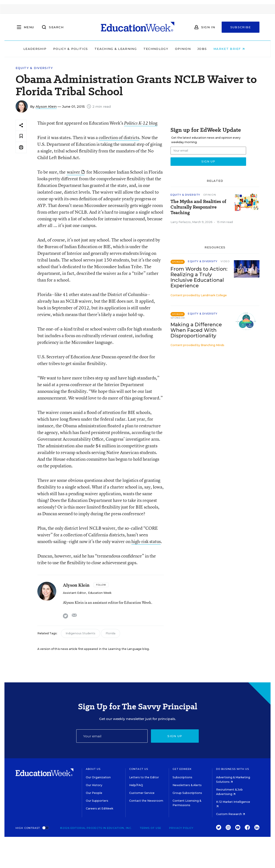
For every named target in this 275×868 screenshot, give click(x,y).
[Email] (112, 736)
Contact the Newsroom (146, 801)
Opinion (186, 49)
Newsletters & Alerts (187, 785)
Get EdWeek (182, 769)
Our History (94, 785)
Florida (110, 633)
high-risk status (146, 541)
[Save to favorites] (21, 136)
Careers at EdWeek (99, 808)
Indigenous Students (80, 633)
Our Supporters (97, 801)
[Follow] (101, 585)
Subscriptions (182, 777)
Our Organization (98, 777)
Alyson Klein (46, 106)
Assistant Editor (74, 593)
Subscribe (241, 27)
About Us (93, 769)
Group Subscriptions (187, 793)
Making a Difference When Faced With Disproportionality (196, 330)
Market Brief (233, 49)
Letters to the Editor (144, 777)
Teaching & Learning (119, 49)
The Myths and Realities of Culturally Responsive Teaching (198, 207)
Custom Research (231, 814)
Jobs (206, 49)
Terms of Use (151, 828)
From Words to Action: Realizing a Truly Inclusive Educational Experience (199, 277)
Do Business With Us (233, 769)
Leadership (38, 49)
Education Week (100, 593)
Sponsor (178, 318)
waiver (76, 172)
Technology (159, 49)
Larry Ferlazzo (181, 222)
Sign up (175, 736)
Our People (94, 793)
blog (141, 123)
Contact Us (139, 769)
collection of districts (119, 137)
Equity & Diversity (34, 68)
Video (225, 261)
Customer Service (142, 793)
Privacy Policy (181, 828)
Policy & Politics (74, 49)
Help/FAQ (136, 785)
